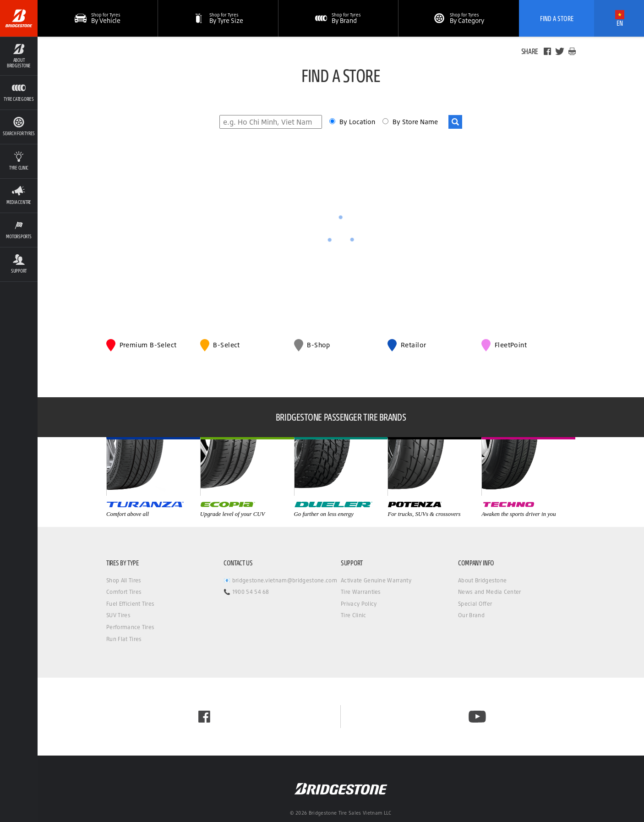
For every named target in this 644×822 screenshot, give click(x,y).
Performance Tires (130, 627)
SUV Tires (118, 615)
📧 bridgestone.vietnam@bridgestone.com (280, 580)
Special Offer (475, 604)
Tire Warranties (361, 592)
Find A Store (557, 18)
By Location (358, 122)
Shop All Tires (124, 580)
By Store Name (415, 122)
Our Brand (471, 615)
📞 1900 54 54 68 (246, 592)
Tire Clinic (354, 615)
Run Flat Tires (124, 639)
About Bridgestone (482, 580)
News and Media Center (490, 592)
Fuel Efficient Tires (130, 604)
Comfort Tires (124, 592)
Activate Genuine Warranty (376, 580)
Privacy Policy (359, 604)
